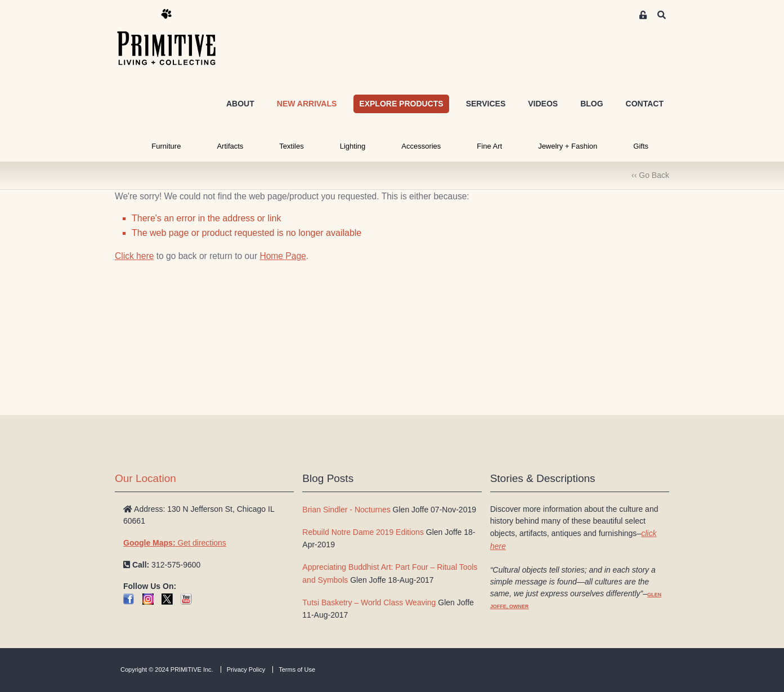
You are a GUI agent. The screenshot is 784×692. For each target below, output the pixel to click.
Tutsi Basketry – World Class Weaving (369, 602)
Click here (134, 256)
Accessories (421, 146)
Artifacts (230, 146)
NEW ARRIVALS (307, 104)
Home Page (283, 256)
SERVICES (486, 104)
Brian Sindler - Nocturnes (346, 510)
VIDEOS (543, 104)
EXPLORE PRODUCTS (401, 104)
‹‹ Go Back (650, 175)
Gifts (641, 146)
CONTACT (645, 104)
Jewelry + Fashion (568, 146)
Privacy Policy (246, 669)
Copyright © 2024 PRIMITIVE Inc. (167, 669)
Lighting (353, 146)
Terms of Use (297, 669)
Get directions (175, 543)
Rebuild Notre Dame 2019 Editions (363, 532)
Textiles (291, 146)
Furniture (166, 146)
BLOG (592, 104)
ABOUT (240, 104)
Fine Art (489, 146)
